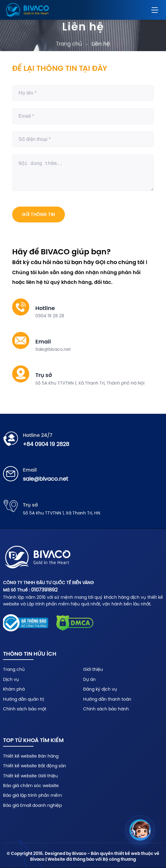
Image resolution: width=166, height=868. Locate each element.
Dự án (89, 679)
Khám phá (14, 689)
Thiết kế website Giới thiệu (30, 776)
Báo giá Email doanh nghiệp (32, 805)
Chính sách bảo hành (106, 709)
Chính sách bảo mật (25, 709)
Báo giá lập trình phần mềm (32, 795)
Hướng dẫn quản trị (23, 699)
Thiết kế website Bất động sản (35, 766)
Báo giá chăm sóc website (31, 786)
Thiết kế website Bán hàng (31, 756)
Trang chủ (69, 44)
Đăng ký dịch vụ (100, 689)
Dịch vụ (11, 679)
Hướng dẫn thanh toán (107, 699)
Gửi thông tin (39, 214)
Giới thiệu (93, 669)
